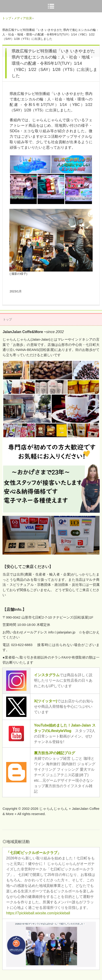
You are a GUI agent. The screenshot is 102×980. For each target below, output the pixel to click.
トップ (7, 18)
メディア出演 (23, 18)
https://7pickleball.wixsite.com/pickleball (38, 913)
